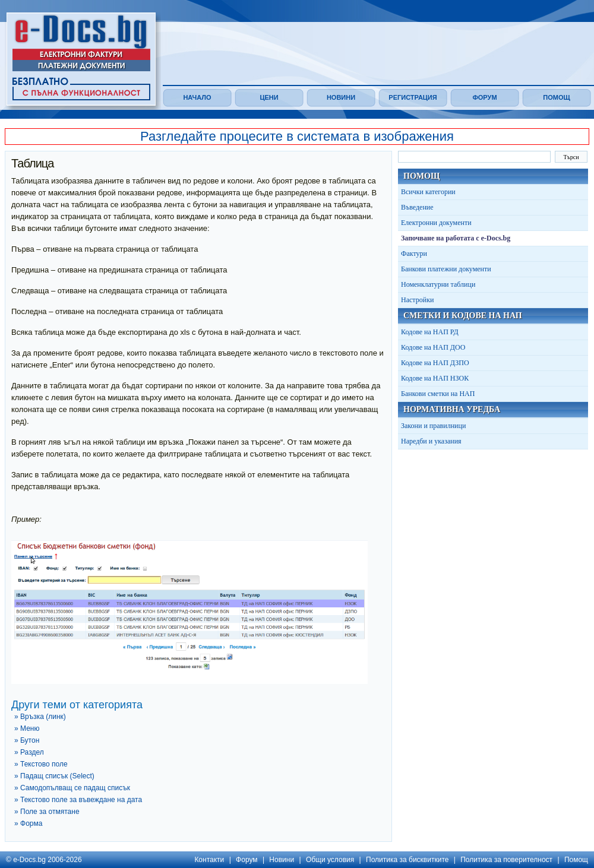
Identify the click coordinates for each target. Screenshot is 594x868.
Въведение (417, 207)
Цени (269, 97)
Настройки (417, 300)
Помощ (556, 97)
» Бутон (27, 740)
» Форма (28, 823)
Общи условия (330, 860)
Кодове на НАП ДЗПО (435, 363)
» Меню (27, 728)
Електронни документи (436, 223)
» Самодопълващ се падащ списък (72, 788)
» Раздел (29, 752)
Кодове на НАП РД (430, 332)
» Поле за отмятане (47, 812)
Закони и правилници (433, 426)
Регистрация (413, 97)
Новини (341, 97)
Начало (197, 97)
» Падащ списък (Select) (54, 776)
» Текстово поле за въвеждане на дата (78, 800)
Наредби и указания (431, 441)
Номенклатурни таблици (438, 284)
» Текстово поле (41, 764)
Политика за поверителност (506, 860)
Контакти (209, 860)
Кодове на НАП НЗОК (435, 378)
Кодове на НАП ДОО (433, 347)
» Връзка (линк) (40, 717)
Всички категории (428, 192)
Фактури (414, 254)
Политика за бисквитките (407, 860)
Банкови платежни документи (446, 269)
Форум (484, 97)
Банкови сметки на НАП (438, 394)
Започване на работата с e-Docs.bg (456, 238)
